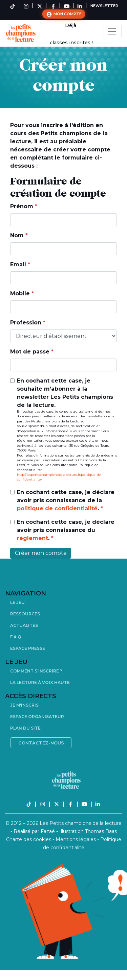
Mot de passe (32, 352)
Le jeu (17, 602)
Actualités (24, 625)
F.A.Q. (16, 637)
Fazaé (48, 831)
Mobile (22, 293)
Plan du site (25, 728)
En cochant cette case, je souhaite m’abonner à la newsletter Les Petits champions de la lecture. (67, 430)
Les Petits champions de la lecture (81, 823)
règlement (33, 538)
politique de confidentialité (57, 508)
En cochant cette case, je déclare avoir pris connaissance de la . (66, 500)
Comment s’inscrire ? (36, 671)
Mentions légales (76, 839)
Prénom (24, 206)
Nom (19, 235)
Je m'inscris (24, 705)
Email (20, 264)
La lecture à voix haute (40, 682)
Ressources (25, 614)
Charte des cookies (29, 839)
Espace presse (28, 648)
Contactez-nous (41, 743)
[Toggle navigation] (112, 31)
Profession (28, 323)
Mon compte (64, 14)
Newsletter (104, 6)
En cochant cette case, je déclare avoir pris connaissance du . (66, 530)
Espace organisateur (37, 717)
